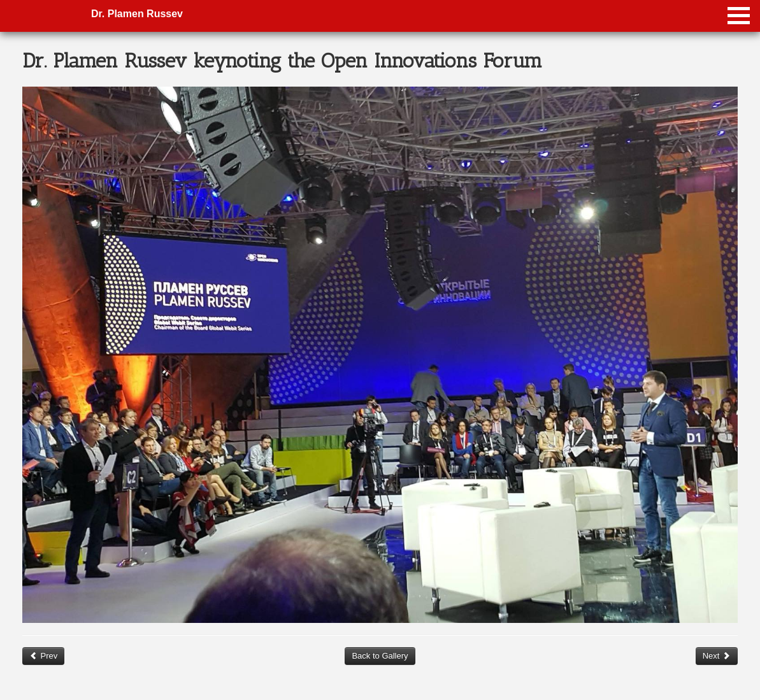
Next (717, 656)
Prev (43, 656)
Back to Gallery (380, 656)
